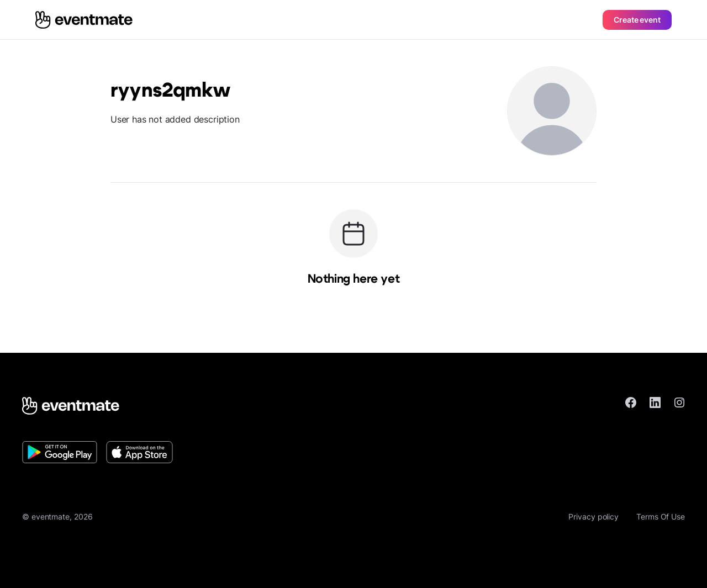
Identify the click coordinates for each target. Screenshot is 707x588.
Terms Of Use (661, 517)
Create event (637, 20)
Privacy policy (593, 517)
